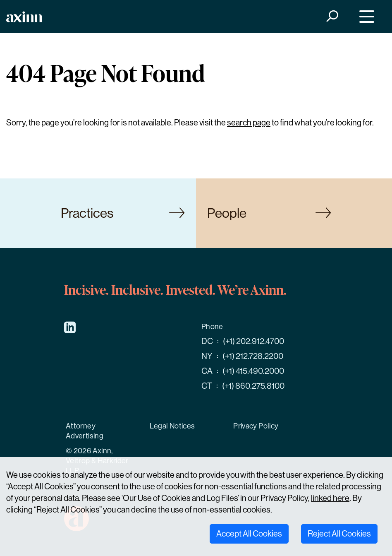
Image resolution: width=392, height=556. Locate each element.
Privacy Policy (256, 426)
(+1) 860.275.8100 (253, 386)
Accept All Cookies (249, 534)
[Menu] (365, 17)
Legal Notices (172, 426)
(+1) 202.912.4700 (253, 341)
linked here (330, 498)
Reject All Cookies (339, 534)
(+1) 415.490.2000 (253, 371)
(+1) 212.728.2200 (253, 356)
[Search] (332, 17)
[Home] (24, 17)
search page (249, 123)
